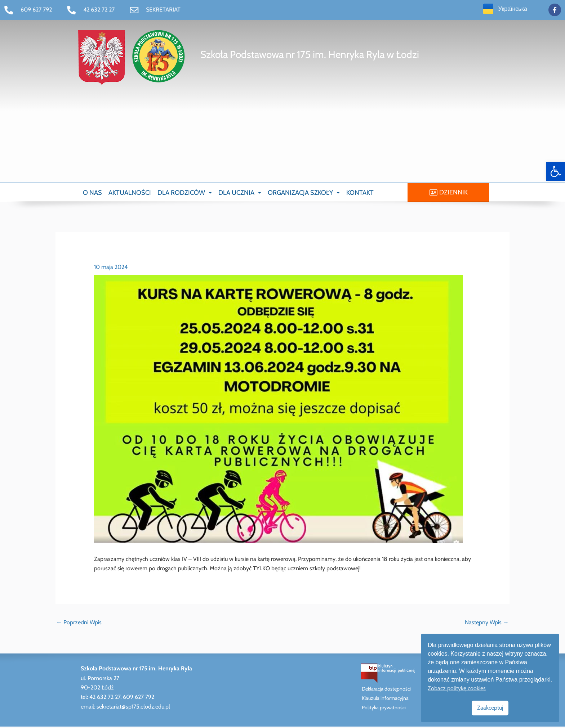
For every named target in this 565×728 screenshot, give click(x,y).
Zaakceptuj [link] (490, 708)
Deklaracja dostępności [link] (386, 690)
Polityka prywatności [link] (384, 709)
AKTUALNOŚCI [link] (130, 193)
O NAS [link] (92, 193)
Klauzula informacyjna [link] (385, 700)
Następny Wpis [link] (487, 623)
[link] (556, 171)
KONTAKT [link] (360, 193)
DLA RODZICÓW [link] (185, 193)
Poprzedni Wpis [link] (79, 623)
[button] (185, 193)
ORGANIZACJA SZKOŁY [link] (304, 193)
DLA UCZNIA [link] (240, 193)
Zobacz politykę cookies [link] (457, 688)
